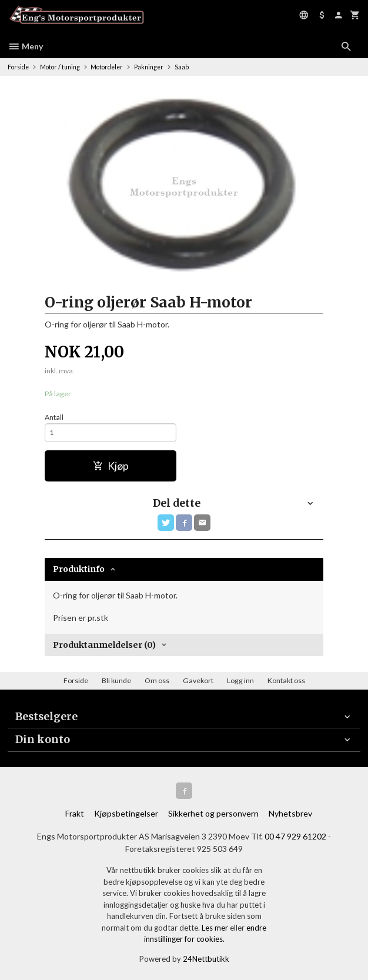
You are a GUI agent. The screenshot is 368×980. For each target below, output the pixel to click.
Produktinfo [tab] (79, 569)
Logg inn (240, 680)
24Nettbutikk (206, 959)
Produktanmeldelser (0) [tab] (104, 645)
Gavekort (198, 680)
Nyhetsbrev (290, 813)
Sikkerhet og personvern (213, 813)
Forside (18, 67)
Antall (54, 417)
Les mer (216, 928)
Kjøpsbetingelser (126, 813)
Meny (25, 46)
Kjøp (111, 466)
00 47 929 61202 (295, 836)
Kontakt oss (286, 680)
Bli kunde (116, 680)
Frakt (75, 813)
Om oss (157, 680)
